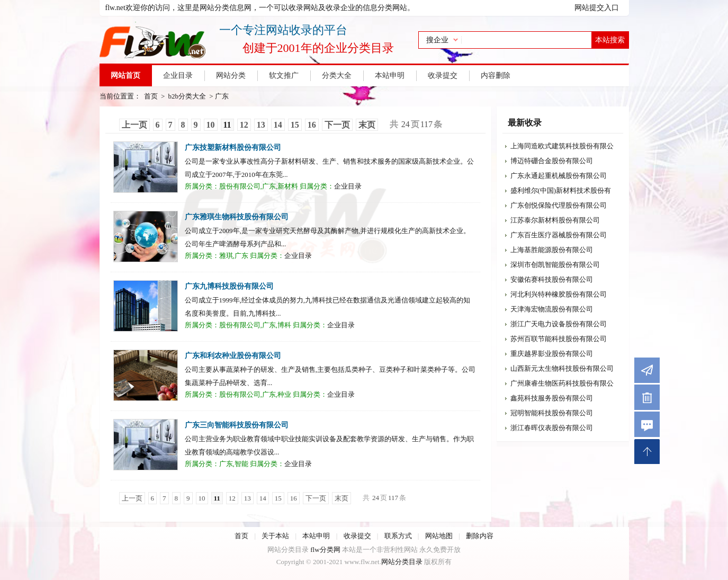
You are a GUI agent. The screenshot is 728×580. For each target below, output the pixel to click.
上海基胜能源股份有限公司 (552, 250)
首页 (151, 96)
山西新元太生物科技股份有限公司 (562, 368)
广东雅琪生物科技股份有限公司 (237, 217)
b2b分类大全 (187, 96)
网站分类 (231, 75)
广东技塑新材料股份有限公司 (233, 148)
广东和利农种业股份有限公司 (233, 356)
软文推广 (284, 75)
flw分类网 (325, 550)
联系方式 (398, 536)
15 (295, 125)
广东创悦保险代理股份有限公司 (559, 205)
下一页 (337, 125)
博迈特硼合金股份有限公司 (552, 161)
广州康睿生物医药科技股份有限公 (562, 383)
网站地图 (439, 536)
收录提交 (443, 75)
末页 (367, 125)
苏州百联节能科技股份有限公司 (559, 339)
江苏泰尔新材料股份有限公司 (555, 220)
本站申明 (390, 75)
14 (278, 125)
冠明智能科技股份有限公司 (552, 413)
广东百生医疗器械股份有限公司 (559, 235)
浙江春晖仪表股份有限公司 (552, 428)
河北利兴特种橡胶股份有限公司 (559, 294)
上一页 (134, 125)
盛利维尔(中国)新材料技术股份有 (561, 190)
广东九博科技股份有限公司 (229, 286)
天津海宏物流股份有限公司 (552, 309)
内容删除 (496, 75)
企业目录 (178, 75)
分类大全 (337, 75)
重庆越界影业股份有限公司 (552, 354)
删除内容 (480, 536)
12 (244, 125)
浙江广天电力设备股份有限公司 (559, 324)
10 (211, 125)
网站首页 (125, 75)
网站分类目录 (402, 562)
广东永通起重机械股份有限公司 (559, 176)
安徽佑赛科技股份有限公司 (552, 279)
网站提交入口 (597, 8)
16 (312, 125)
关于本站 (275, 536)
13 (261, 125)
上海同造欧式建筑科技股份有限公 (562, 146)
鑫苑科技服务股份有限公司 (552, 398)
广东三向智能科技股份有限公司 (237, 425)
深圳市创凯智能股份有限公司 (555, 265)
